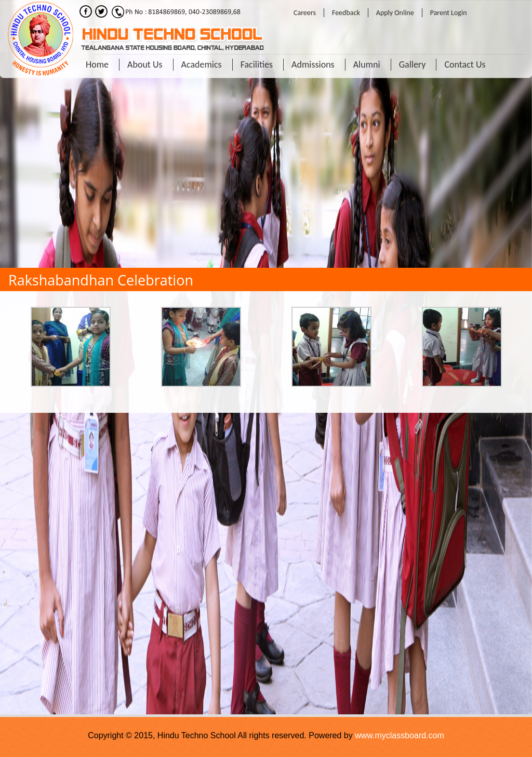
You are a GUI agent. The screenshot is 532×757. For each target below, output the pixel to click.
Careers (305, 13)
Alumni (367, 64)
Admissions (313, 64)
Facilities (257, 64)
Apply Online (395, 13)
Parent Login (449, 13)
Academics (202, 64)
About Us (145, 64)
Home (97, 64)
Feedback (346, 13)
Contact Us (465, 64)
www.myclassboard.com (400, 735)
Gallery (413, 64)
